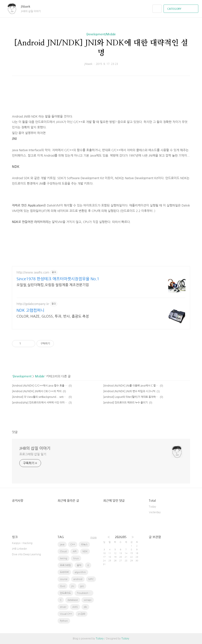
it (88, 565)
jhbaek (28, 7)
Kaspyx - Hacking (22, 543)
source (64, 579)
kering (64, 558)
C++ (73, 545)
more (94, 537)
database (73, 600)
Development (22, 376)
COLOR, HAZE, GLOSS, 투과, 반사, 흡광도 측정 (53, 316)
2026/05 (121, 537)
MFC (91, 579)
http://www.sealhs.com (33, 272)
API (75, 551)
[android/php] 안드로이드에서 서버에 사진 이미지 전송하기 (40, 403)
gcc (82, 586)
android (78, 579)
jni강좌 (82, 614)
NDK (85, 551)
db (85, 607)
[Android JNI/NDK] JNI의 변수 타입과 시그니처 (129, 391)
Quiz (63, 586)
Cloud (63, 551)
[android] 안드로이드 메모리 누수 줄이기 (125, 403)
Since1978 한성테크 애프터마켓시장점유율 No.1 (58, 279)
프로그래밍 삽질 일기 (33, 454)
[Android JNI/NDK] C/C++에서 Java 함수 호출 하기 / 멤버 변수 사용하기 (40, 386)
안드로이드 (65, 593)
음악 (79, 565)
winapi (88, 600)
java (62, 545)
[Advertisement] (101, 98)
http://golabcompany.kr (33, 304)
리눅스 (84, 545)
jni (73, 586)
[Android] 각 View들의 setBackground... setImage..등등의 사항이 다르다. (40, 397)
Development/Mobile (101, 34)
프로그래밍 (65, 565)
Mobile (40, 376)
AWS (75, 607)
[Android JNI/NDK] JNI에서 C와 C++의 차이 (37, 391)
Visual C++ (66, 614)
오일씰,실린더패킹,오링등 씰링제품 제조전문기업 (53, 285)
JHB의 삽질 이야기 (35, 448)
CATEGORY (181, 9)
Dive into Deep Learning (26, 554)
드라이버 (64, 572)
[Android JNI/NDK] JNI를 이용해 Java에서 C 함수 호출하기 (131, 386)
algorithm (80, 572)
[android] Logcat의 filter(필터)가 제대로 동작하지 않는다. (131, 397)
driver (63, 607)
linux (76, 558)
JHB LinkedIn (19, 549)
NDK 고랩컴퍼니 (30, 310)
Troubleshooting (85, 593)
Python (64, 621)
